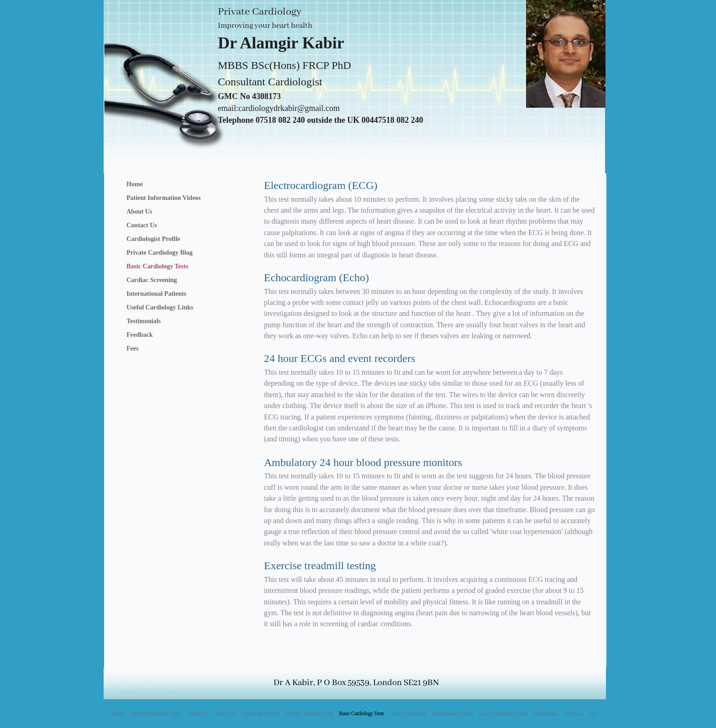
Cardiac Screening (152, 280)
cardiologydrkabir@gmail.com (289, 108)
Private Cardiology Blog (160, 253)
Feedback (140, 335)
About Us (139, 212)
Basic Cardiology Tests (157, 266)
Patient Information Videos (164, 198)
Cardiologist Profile (153, 239)
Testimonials (144, 321)
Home (135, 184)
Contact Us (142, 225)
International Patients (156, 294)
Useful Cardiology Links (160, 307)
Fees (132, 348)
